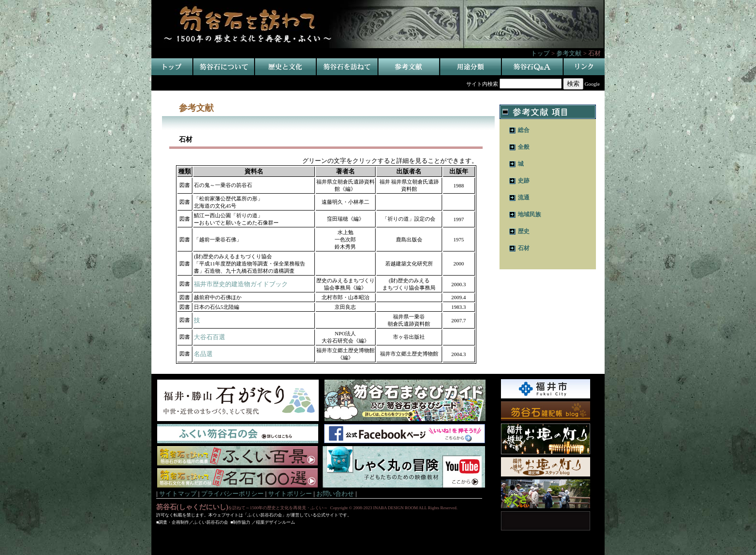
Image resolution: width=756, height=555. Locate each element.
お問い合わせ (335, 494)
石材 (524, 248)
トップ (540, 53)
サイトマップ (178, 494)
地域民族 (529, 214)
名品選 (203, 354)
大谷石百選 (209, 337)
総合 (524, 130)
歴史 (524, 231)
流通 (524, 198)
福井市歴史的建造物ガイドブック (241, 284)
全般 (524, 147)
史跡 (524, 181)
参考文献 (569, 53)
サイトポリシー (290, 494)
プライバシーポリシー (232, 494)
